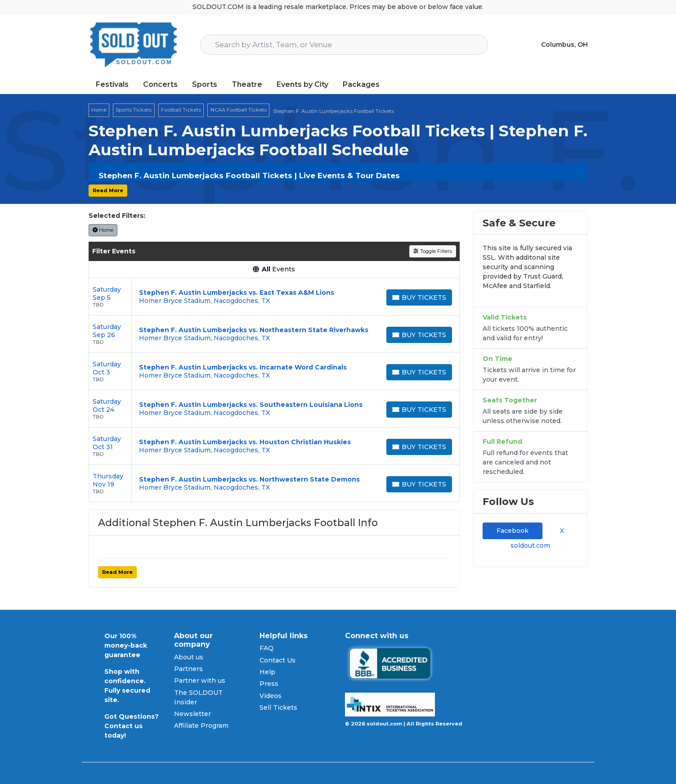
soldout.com (530, 545)
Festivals (112, 84)
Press (269, 684)
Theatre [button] (247, 84)
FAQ (266, 648)
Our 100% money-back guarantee (126, 645)
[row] (274, 297)
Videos (271, 696)
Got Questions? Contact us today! (132, 726)
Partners (188, 669)
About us (189, 657)
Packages (361, 84)
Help (267, 672)
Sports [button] (205, 84)
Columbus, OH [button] (564, 45)
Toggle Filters (432, 251)
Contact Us (278, 660)
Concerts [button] (160, 84)
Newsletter (193, 714)
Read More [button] (108, 190)
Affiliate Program (201, 725)
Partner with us (200, 680)
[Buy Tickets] (419, 297)
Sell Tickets (278, 707)
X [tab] (560, 531)
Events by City (302, 84)
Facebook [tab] (513, 531)
